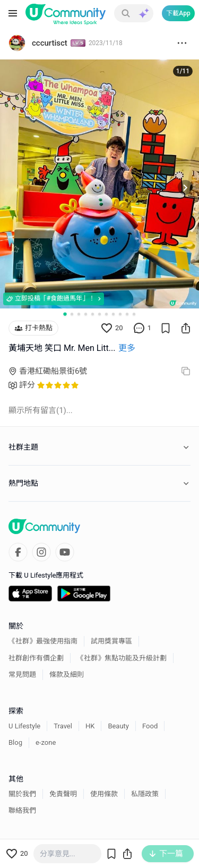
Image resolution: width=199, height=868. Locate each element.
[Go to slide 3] (79, 314)
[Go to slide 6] (99, 314)
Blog (15, 742)
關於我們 (22, 794)
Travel (63, 726)
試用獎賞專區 (111, 641)
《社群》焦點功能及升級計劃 (122, 658)
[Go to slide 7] (106, 314)
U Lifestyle (24, 726)
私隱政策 (145, 794)
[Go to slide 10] (127, 314)
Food (150, 726)
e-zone (46, 742)
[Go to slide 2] (72, 314)
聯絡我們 (22, 810)
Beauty (118, 726)
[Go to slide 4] (86, 314)
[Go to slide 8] (113, 314)
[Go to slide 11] (134, 314)
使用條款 (104, 794)
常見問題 (22, 674)
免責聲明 (63, 794)
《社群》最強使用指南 (43, 641)
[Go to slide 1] (65, 314)
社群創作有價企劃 (36, 658)
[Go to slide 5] (93, 314)
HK (90, 726)
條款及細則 (67, 674)
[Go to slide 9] (120, 314)
